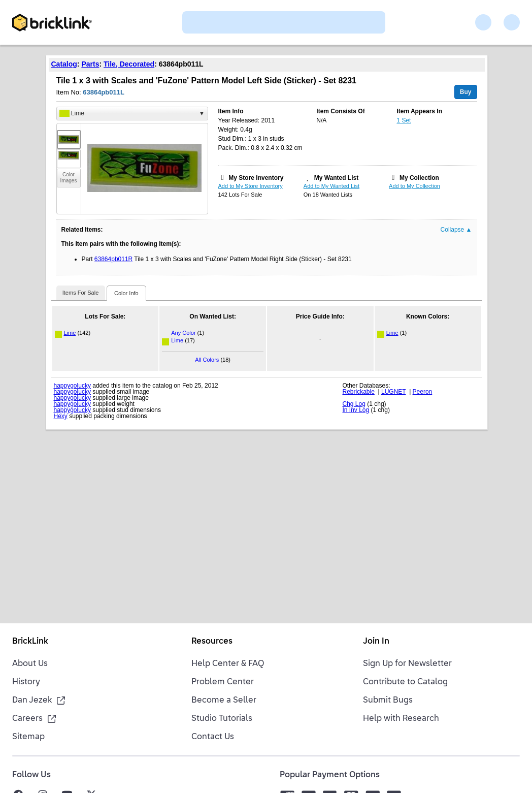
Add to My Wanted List (331, 186)
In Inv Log (356, 410)
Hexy (61, 416)
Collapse (456, 230)
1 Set (404, 120)
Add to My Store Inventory (251, 186)
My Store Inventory (256, 178)
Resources (212, 642)
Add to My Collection (414, 186)
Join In (376, 642)
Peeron (423, 392)
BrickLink (30, 642)
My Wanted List (337, 178)
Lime (70, 333)
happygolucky (72, 386)
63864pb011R (113, 259)
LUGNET (393, 392)
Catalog (64, 64)
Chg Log (354, 404)
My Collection (419, 178)
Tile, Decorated (129, 64)
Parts (90, 64)
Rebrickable (359, 392)
